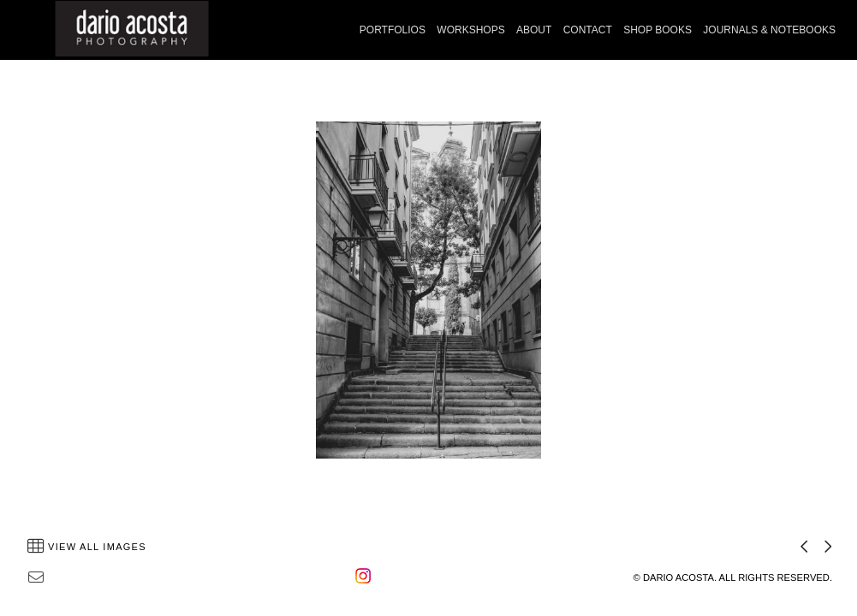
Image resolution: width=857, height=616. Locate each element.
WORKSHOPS (470, 30)
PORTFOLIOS (393, 30)
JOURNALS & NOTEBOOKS (769, 30)
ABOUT (534, 30)
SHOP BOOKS (658, 30)
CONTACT (588, 30)
